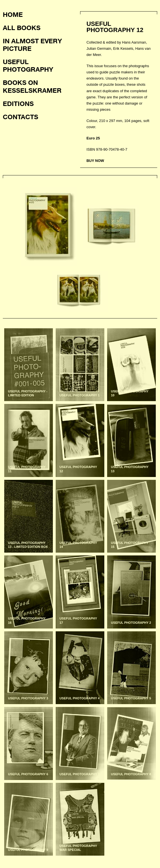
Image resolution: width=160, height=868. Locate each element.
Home (13, 14)
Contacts (21, 117)
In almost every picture (32, 45)
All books (22, 28)
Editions (18, 103)
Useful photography (28, 65)
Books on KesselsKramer (32, 86)
